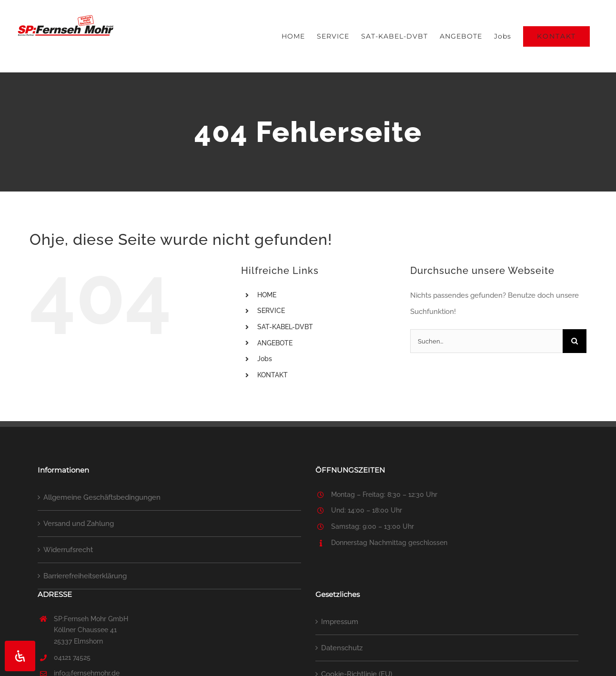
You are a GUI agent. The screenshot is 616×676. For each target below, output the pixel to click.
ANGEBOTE (275, 343)
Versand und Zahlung (79, 524)
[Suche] (575, 341)
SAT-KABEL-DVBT (285, 327)
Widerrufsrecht (68, 550)
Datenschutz (342, 648)
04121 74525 (72, 657)
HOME (267, 295)
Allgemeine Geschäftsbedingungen (102, 497)
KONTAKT (273, 375)
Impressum (340, 622)
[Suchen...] (486, 341)
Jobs (265, 359)
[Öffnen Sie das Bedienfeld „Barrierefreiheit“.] (20, 656)
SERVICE (271, 311)
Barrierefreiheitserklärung (85, 576)
